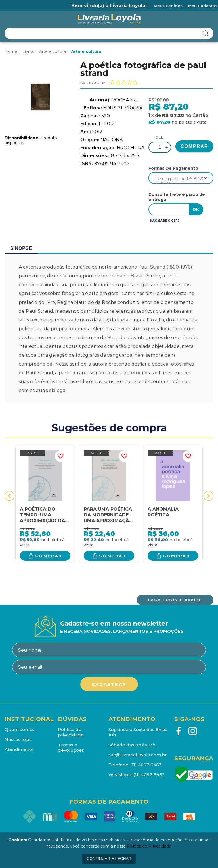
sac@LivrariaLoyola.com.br (138, 755)
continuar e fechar (109, 859)
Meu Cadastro (202, 6)
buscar (206, 33)
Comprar (49, 556)
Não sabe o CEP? (165, 221)
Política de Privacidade (149, 846)
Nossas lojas (18, 739)
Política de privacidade (71, 732)
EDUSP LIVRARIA (123, 108)
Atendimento (19, 749)
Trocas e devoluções (71, 747)
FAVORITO (60, 456)
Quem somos (20, 729)
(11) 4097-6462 (149, 775)
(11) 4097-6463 (146, 765)
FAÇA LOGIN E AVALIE (175, 600)
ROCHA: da (124, 100)
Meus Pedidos (168, 6)
